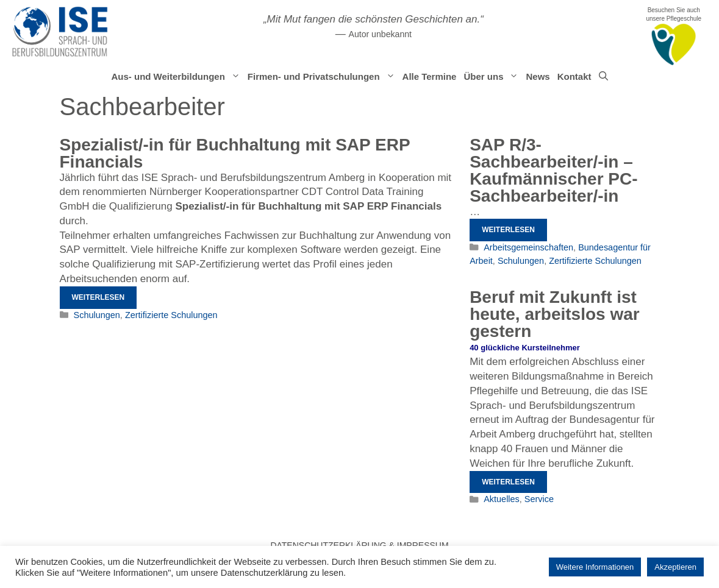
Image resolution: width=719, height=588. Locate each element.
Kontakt (574, 76)
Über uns (493, 77)
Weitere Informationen (595, 567)
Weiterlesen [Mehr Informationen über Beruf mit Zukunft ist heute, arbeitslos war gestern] (508, 482)
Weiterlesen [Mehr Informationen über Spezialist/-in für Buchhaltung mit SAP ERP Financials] (98, 297)
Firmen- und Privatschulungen (323, 77)
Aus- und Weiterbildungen (177, 77)
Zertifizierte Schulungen (171, 315)
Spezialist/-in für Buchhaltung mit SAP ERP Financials (235, 153)
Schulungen (97, 315)
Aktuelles (502, 499)
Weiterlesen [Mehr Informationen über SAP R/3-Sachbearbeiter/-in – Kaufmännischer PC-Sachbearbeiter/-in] (508, 230)
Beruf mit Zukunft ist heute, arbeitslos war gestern (555, 314)
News (538, 76)
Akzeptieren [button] (675, 567)
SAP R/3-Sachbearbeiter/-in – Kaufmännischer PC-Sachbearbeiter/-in (553, 170)
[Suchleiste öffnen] (603, 77)
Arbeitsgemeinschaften (528, 247)
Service (539, 499)
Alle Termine (430, 76)
